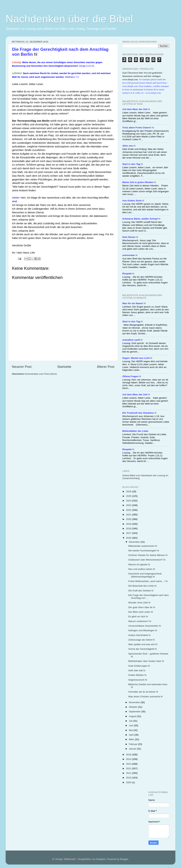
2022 (129, 510)
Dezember (135, 542)
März (132, 739)
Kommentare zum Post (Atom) (41, 374)
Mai (131, 730)
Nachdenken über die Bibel (69, 19)
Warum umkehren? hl (140, 621)
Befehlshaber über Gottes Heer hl (146, 661)
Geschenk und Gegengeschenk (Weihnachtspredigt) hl (145, 575)
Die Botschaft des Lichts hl (142, 586)
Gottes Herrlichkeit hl (139, 635)
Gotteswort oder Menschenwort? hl (147, 560)
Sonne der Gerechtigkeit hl (142, 649)
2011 (129, 773)
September (135, 712)
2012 (129, 768)
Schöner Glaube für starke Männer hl (148, 555)
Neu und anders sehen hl (142, 569)
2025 (129, 496)
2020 (129, 519)
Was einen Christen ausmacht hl (145, 697)
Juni (131, 725)
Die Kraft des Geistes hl (141, 591)
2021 (129, 515)
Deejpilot (101, 859)
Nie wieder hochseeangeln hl (144, 551)
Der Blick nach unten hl (141, 612)
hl (136, 109)
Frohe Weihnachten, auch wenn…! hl (148, 581)
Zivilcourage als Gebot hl (141, 640)
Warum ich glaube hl (139, 564)
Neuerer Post (22, 367)
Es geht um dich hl (138, 616)
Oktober (133, 707)
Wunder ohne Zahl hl (139, 603)
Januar (133, 749)
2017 (129, 533)
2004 (129, 782)
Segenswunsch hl (138, 680)
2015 (129, 755)
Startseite (64, 367)
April (132, 735)
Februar (133, 744)
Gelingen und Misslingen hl (143, 630)
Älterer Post (106, 367)
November (135, 702)
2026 (129, 491)
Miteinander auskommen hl (143, 546)
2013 (129, 764)
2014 (129, 759)
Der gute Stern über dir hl (142, 607)
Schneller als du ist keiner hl (143, 692)
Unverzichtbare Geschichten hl (145, 626)
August (133, 716)
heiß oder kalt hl (137, 670)
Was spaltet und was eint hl (143, 644)
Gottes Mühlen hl (137, 675)
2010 (129, 778)
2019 (129, 524)
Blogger (124, 859)
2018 (129, 529)
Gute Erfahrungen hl (139, 666)
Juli (131, 721)
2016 (129, 538)
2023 (129, 505)
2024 (129, 501)
